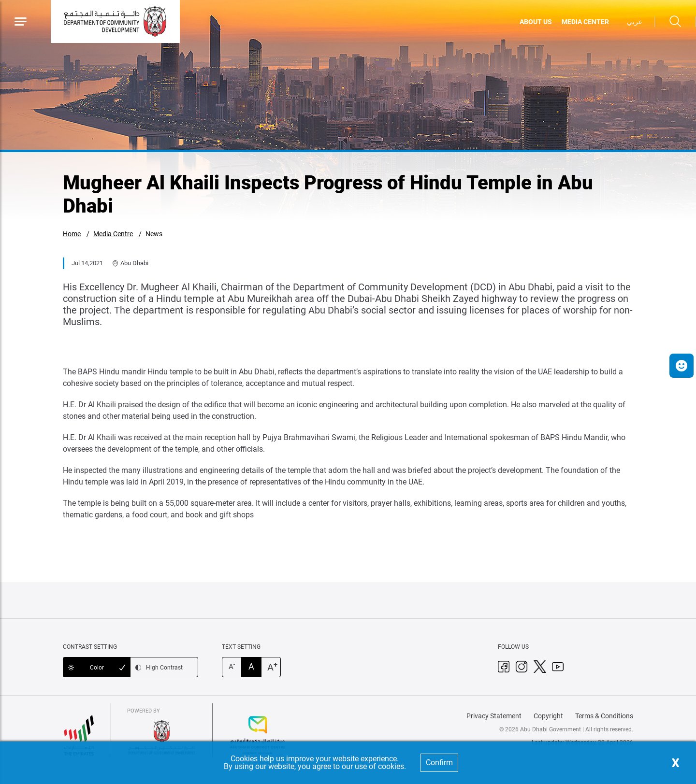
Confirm (439, 763)
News (154, 234)
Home (72, 234)
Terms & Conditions (604, 716)
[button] (681, 366)
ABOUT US (536, 22)
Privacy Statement (494, 716)
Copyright (548, 716)
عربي (635, 22)
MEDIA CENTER (585, 22)
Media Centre (113, 234)
